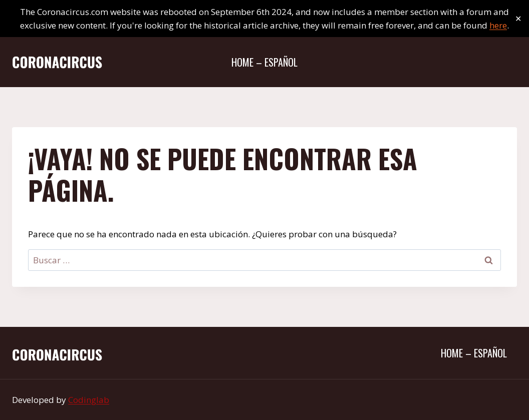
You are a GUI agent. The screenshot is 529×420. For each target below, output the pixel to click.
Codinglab (89, 400)
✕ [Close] (518, 19)
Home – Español (264, 62)
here (498, 25)
